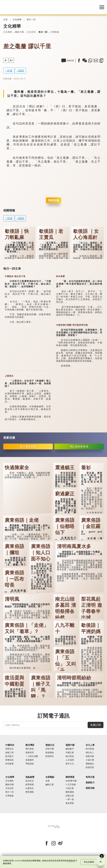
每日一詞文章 (12, 269)
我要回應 (54, 200)
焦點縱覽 (30, 777)
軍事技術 (9, 760)
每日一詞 (31, 20)
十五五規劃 (71, 785)
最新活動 (90, 788)
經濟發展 (30, 785)
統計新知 (70, 756)
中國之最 (70, 753)
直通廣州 (30, 760)
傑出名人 (90, 753)
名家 (48, 781)
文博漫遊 (55, 32)
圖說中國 (19, 32)
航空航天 (9, 756)
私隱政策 (71, 861)
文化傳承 (8, 32)
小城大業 (70, 788)
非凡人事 (90, 745)
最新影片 (90, 782)
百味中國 (50, 749)
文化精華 (17, 20)
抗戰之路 (70, 796)
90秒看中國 (71, 781)
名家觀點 (50, 777)
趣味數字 (70, 749)
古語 (10, 71)
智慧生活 (9, 749)
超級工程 (9, 753)
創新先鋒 (90, 756)
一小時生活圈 (32, 756)
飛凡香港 (30, 749)
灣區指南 (30, 764)
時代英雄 (90, 749)
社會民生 (30, 788)
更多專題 (70, 803)
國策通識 (70, 792)
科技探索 (9, 764)
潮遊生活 (50, 745)
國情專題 (70, 777)
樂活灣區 (30, 745)
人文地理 (70, 760)
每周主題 (90, 777)
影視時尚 (50, 756)
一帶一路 (70, 799)
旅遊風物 (50, 753)
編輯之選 (50, 785)
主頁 (5, 20)
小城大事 (90, 760)
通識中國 (70, 745)
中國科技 (10, 745)
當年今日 (70, 764)
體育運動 (30, 792)
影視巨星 (90, 767)
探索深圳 (30, 753)
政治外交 (30, 781)
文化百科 (31, 32)
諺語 (21, 71)
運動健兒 (90, 764)
